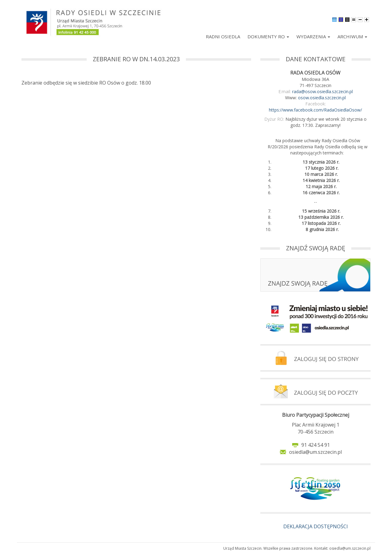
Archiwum (352, 36)
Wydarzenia (313, 36)
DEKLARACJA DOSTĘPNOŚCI (316, 526)
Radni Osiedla (223, 36)
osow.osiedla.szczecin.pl (322, 98)
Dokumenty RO (268, 36)
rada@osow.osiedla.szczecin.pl (322, 91)
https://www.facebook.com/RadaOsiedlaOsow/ (315, 110)
